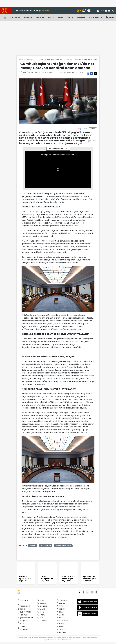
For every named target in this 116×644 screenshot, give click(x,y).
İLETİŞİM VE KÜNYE (23, 622)
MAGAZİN (62, 633)
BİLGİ (60, 627)
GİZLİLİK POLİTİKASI (23, 628)
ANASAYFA (23, 600)
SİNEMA (61, 609)
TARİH (60, 606)
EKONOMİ (40, 18)
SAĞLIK (61, 624)
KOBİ (60, 618)
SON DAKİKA (15, 18)
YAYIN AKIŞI (35, 11)
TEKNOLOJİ (62, 600)
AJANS (61, 615)
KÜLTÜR (61, 603)
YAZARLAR (81, 18)
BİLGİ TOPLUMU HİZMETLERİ (24, 613)
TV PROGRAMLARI (21, 11)
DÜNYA (70, 18)
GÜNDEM (28, 18)
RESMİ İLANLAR (96, 18)
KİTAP (60, 612)
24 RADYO (47, 11)
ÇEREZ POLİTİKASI (25, 618)
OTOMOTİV (62, 621)
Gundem (32, 59)
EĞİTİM (41, 618)
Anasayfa (23, 59)
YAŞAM (51, 18)
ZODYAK (61, 630)
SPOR (61, 18)
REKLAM (22, 609)
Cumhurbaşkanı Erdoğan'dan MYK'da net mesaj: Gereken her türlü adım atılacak (67, 59)
